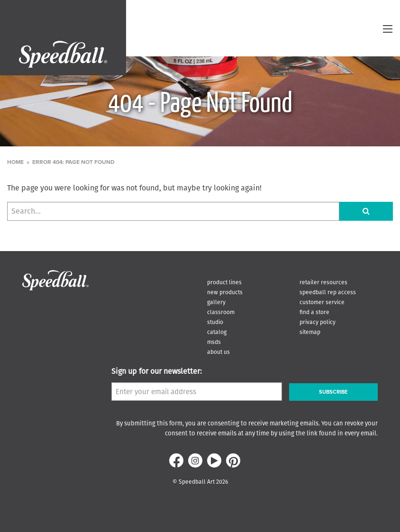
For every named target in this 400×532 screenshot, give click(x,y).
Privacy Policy (318, 322)
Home (15, 162)
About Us (218, 352)
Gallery (216, 302)
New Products (225, 292)
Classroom (221, 312)
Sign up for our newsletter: (157, 371)
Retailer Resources (323, 282)
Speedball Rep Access (328, 292)
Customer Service (322, 302)
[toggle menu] (388, 29)
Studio (215, 322)
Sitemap (310, 332)
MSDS (214, 342)
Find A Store (314, 312)
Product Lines (224, 282)
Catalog (217, 332)
